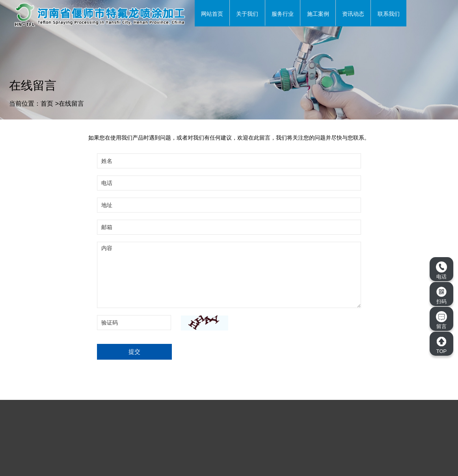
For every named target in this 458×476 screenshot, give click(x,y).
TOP (441, 345)
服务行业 (283, 14)
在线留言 (71, 104)
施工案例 (318, 14)
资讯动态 (353, 14)
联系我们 (389, 14)
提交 (134, 352)
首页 (47, 104)
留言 (441, 320)
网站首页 (212, 14)
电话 (441, 271)
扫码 (441, 295)
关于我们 (247, 14)
